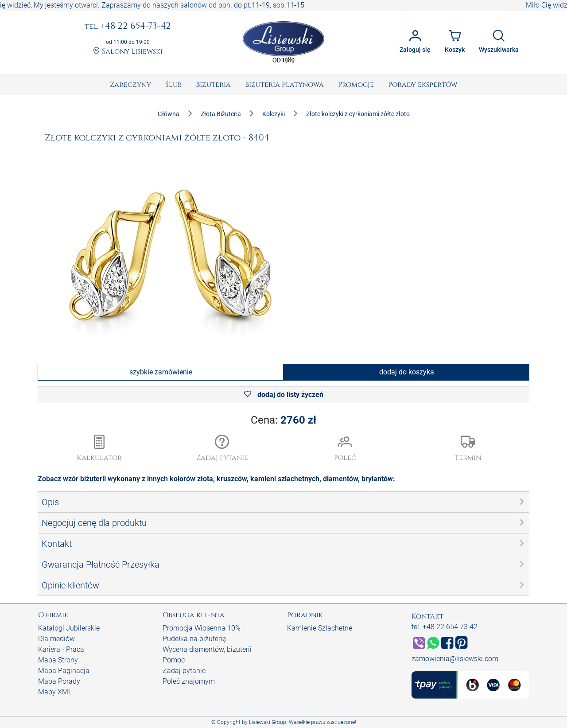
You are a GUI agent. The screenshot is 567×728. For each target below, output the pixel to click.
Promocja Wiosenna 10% (202, 628)
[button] (222, 449)
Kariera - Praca (61, 649)
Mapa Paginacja (64, 671)
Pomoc (174, 660)
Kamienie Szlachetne (320, 628)
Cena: (283, 420)
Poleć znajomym (189, 681)
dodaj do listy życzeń (284, 395)
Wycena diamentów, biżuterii (207, 649)
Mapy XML (55, 692)
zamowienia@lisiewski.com (455, 659)
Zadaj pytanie (184, 671)
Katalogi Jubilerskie (69, 628)
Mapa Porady (59, 681)
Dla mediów (56, 639)
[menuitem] (130, 85)
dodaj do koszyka (407, 372)
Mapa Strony (58, 660)
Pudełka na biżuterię (194, 639)
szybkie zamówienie (161, 372)
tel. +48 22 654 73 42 (445, 627)
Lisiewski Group (268, 722)
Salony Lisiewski (128, 52)
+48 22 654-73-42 (128, 27)
